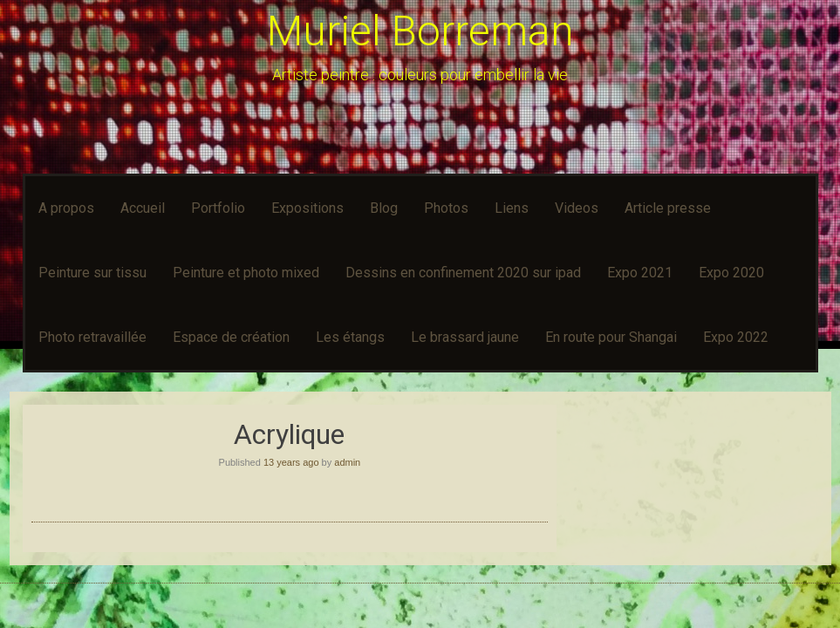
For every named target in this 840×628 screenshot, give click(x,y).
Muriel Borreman (420, 31)
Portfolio (218, 208)
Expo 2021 (640, 273)
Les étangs (350, 337)
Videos (577, 208)
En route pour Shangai (611, 337)
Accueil (143, 208)
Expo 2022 (736, 337)
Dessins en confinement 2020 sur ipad (463, 273)
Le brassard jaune (465, 337)
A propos (66, 208)
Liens (512, 208)
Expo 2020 (731, 273)
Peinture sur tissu (92, 273)
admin (347, 462)
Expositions (307, 208)
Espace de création (231, 337)
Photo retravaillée (92, 337)
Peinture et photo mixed (246, 273)
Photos (446, 208)
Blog (384, 208)
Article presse (668, 208)
